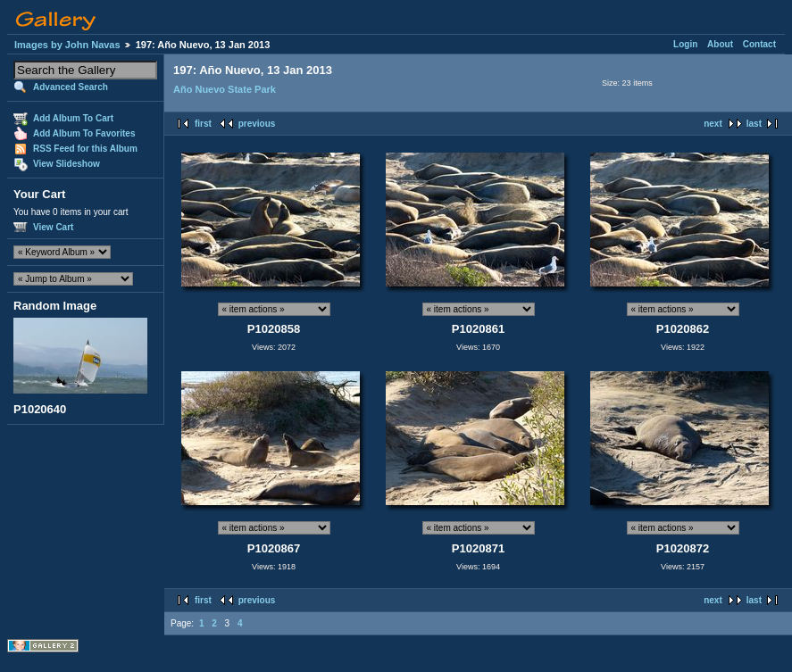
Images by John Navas (67, 45)
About (720, 44)
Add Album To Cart (73, 118)
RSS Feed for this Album (85, 149)
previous (257, 124)
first (203, 124)
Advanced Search (71, 87)
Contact (759, 44)
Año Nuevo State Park (225, 89)
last (754, 124)
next (713, 124)
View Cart (53, 227)
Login (685, 44)
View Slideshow (67, 164)
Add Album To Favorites (84, 133)
